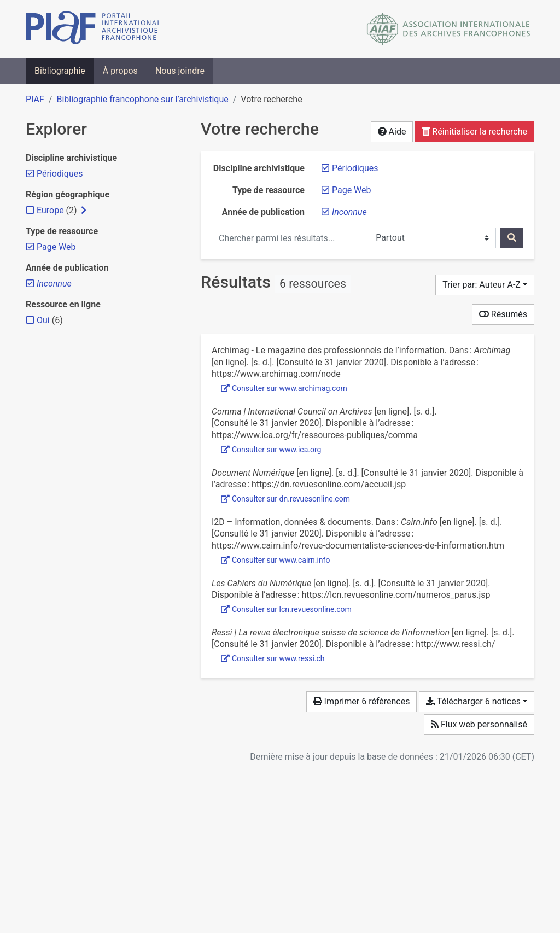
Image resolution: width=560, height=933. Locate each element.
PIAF (35, 99)
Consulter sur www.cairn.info (275, 560)
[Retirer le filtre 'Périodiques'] (355, 168)
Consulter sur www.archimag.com (284, 388)
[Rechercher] (512, 238)
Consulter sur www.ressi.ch (273, 658)
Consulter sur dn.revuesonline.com (285, 499)
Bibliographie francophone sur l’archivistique (142, 99)
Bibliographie (60, 71)
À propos (120, 71)
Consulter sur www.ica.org (271, 450)
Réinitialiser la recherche (475, 132)
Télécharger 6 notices (473, 701)
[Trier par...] (485, 285)
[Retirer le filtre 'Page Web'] (352, 190)
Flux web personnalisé (479, 724)
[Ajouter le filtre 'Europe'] (50, 210)
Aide (392, 132)
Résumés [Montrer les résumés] (503, 314)
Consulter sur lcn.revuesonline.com (286, 609)
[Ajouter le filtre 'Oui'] (43, 320)
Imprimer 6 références (362, 701)
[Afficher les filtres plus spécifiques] (84, 211)
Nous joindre (180, 71)
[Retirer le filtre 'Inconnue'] (349, 212)
